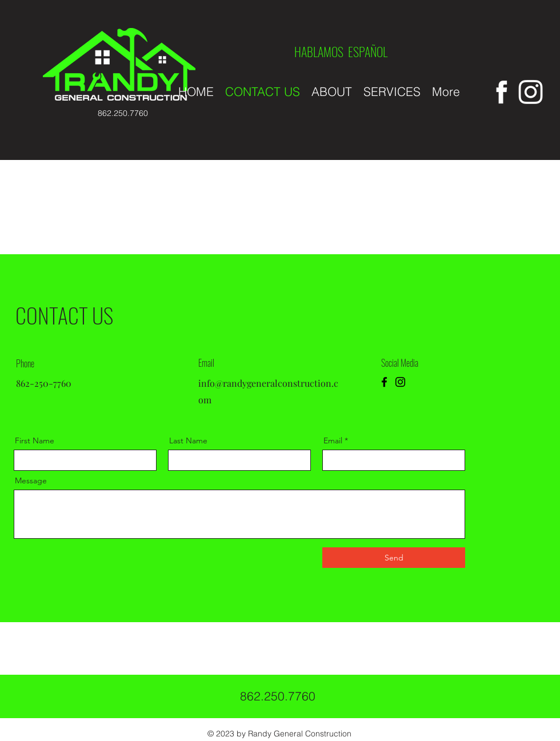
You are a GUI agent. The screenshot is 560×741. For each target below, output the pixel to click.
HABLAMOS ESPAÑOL (341, 51)
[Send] (394, 558)
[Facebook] (384, 382)
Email (333, 440)
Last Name (188, 440)
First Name (35, 440)
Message (31, 480)
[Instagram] (400, 382)
